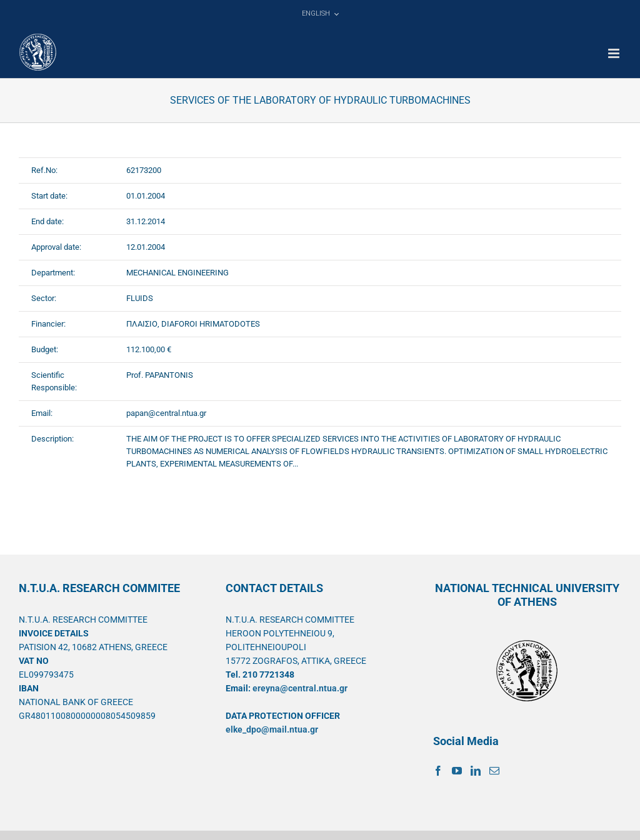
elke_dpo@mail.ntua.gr (272, 729)
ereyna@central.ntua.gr (300, 688)
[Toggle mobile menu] (615, 53)
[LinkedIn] (476, 771)
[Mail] (494, 771)
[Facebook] (438, 771)
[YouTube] (457, 771)
